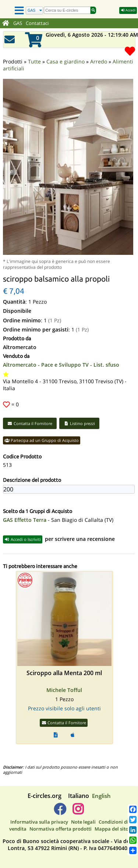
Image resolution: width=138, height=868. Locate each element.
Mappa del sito (112, 819)
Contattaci (37, 23)
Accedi (128, 10)
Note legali (83, 812)
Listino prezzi (79, 413)
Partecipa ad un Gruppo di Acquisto (42, 430)
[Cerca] (34, 10)
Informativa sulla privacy (39, 812)
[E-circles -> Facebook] (60, 802)
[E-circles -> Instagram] (78, 802)
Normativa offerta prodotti (61, 819)
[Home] (6, 23)
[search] (67, 10)
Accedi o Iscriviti (23, 529)
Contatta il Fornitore (30, 413)
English (101, 786)
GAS (18, 23)
